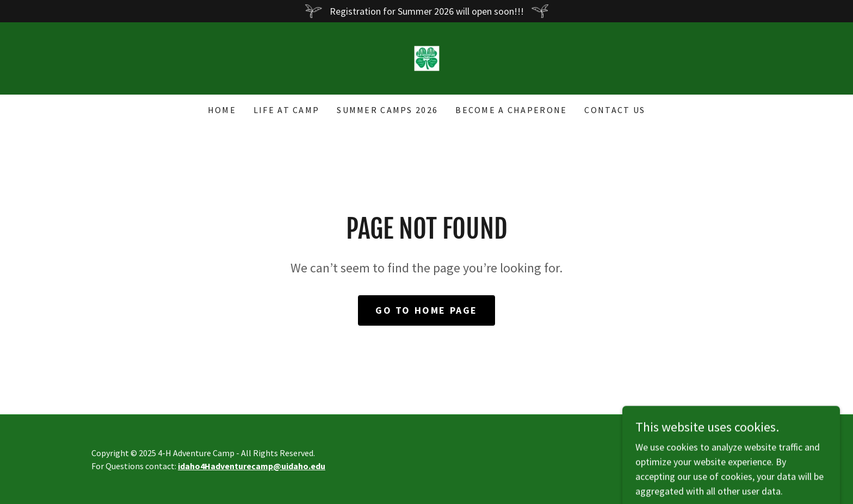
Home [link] (222, 110)
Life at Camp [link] (286, 110)
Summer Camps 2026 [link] (387, 110)
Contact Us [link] (615, 110)
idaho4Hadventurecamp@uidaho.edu (252, 466)
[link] (427, 57)
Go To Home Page (426, 310)
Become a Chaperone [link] (511, 110)
